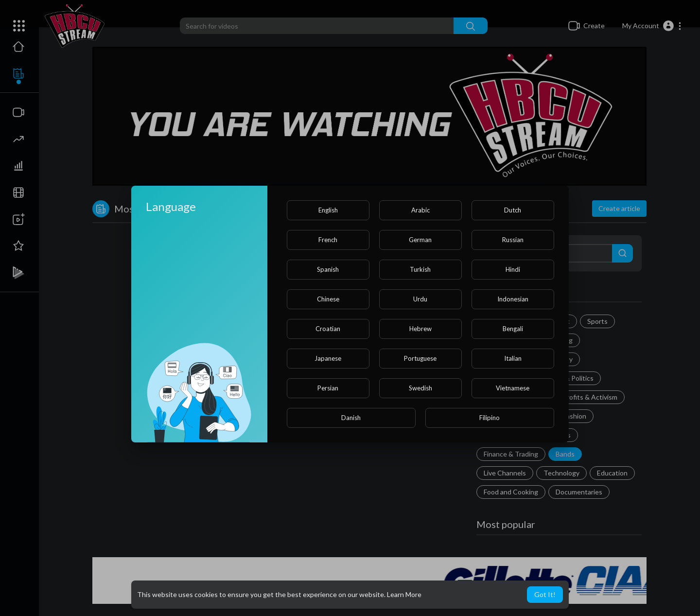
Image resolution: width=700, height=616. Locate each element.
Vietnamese (513, 388)
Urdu (420, 299)
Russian (513, 240)
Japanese (328, 358)
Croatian (328, 329)
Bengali (513, 329)
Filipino (490, 418)
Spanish (328, 269)
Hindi (513, 269)
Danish (351, 418)
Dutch (513, 210)
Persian (328, 388)
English (328, 210)
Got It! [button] (545, 594)
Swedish (420, 388)
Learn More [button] (404, 594)
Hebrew (420, 329)
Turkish (420, 269)
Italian (513, 358)
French (328, 240)
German (420, 240)
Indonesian (513, 299)
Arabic (420, 210)
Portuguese (420, 358)
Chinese (328, 299)
